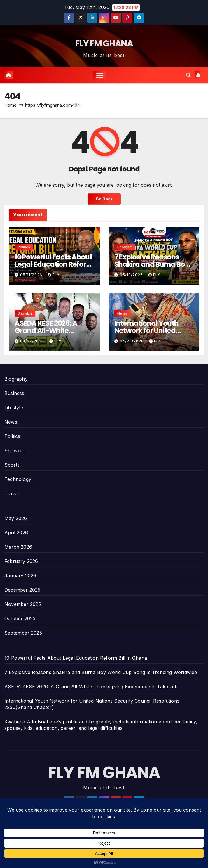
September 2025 (23, 633)
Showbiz (125, 247)
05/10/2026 (132, 275)
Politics (24, 247)
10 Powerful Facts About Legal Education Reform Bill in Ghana (54, 264)
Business (14, 393)
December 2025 (22, 590)
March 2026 (18, 547)
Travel (12, 493)
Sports (12, 465)
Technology (18, 479)
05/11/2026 (32, 275)
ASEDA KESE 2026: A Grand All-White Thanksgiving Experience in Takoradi (91, 687)
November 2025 (23, 604)
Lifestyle (14, 408)
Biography (16, 379)
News (122, 313)
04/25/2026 (132, 341)
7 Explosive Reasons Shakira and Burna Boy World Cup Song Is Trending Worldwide (101, 672)
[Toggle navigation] (99, 75)
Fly (54, 275)
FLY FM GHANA (104, 44)
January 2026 (20, 576)
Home (11, 105)
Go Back (104, 199)
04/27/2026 (33, 341)
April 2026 (16, 533)
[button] (188, 75)
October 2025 (20, 618)
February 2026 (21, 561)
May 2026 (16, 518)
